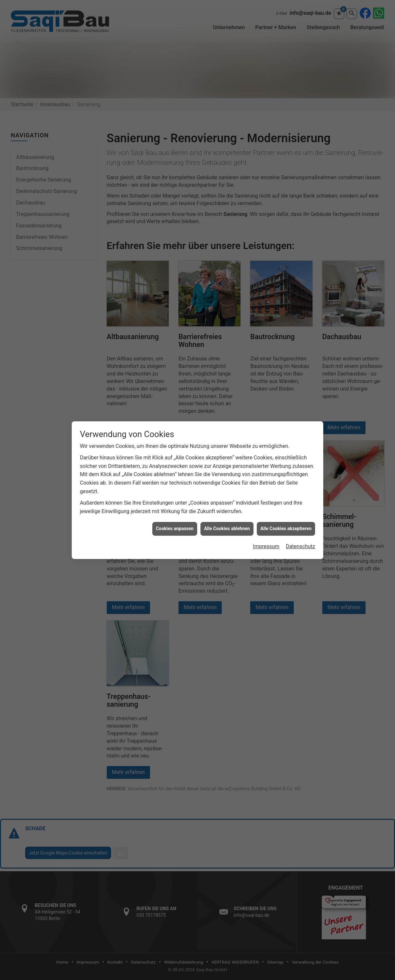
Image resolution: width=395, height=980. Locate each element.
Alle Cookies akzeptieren (286, 528)
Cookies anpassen (175, 528)
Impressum (266, 546)
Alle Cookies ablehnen (227, 528)
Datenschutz (301, 546)
